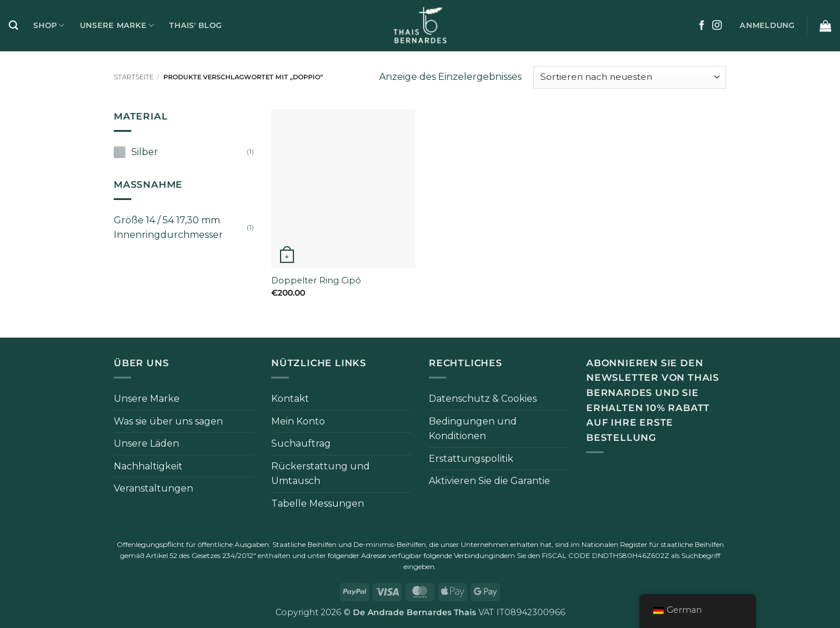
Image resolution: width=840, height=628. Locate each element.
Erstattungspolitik (471, 459)
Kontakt (290, 399)
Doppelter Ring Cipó (316, 280)
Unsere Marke (117, 25)
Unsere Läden (146, 443)
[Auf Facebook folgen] (702, 26)
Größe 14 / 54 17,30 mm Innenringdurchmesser (168, 228)
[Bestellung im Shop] (630, 77)
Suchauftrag (301, 443)
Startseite (134, 77)
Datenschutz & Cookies (483, 399)
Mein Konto (298, 421)
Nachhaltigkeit (148, 466)
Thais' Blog (195, 25)
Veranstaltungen (153, 488)
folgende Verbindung (459, 555)
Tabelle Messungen (318, 504)
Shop (49, 25)
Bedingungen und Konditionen (473, 429)
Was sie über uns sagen (168, 421)
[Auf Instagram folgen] (717, 26)
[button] (13, 25)
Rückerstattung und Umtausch (321, 474)
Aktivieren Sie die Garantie (489, 481)
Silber (145, 152)
